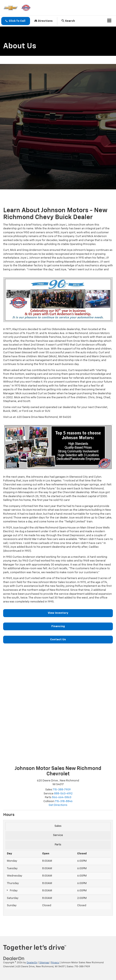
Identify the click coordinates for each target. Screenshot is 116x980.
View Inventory (58, 613)
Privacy (55, 963)
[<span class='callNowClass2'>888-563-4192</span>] (63, 794)
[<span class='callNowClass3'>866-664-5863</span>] (62, 797)
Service (58, 835)
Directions (44, 21)
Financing (58, 626)
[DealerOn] (14, 959)
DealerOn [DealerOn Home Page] (32, 963)
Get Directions (58, 805)
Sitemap (44, 963)
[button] (16, 21)
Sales (58, 826)
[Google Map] (58, 707)
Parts (58, 845)
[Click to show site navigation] (109, 21)
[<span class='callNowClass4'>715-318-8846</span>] (64, 801)
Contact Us (58, 640)
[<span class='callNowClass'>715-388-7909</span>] (62, 790)
